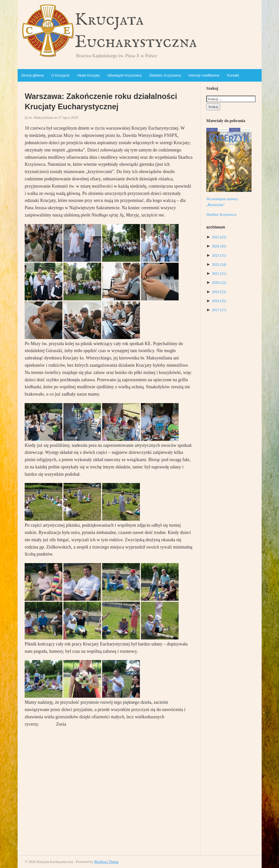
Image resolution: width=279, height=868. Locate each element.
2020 (219, 283)
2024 (219, 246)
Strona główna (33, 75)
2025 (219, 237)
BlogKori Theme (106, 862)
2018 (219, 301)
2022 (219, 264)
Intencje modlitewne (204, 75)
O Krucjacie (60, 75)
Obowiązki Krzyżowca (125, 75)
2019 (219, 292)
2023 (219, 255)
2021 (219, 274)
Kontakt (233, 75)
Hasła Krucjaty (88, 75)
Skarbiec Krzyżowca (165, 75)
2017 (219, 310)
